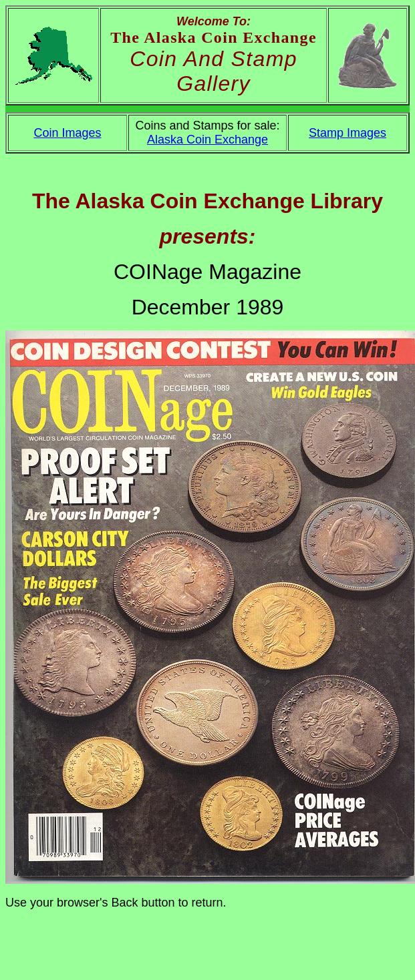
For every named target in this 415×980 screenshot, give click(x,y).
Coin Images (67, 133)
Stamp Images (348, 133)
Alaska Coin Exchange (207, 140)
